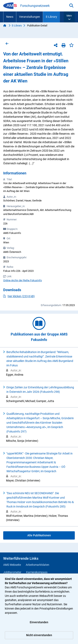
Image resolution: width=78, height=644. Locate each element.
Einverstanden (39, 622)
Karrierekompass (37, 572)
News (10, 17)
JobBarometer (12, 572)
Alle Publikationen (39, 535)
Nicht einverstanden (39, 635)
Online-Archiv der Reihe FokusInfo (23, 280)
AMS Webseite (12, 565)
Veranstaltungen (30, 17)
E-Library (51, 17)
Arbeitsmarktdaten (37, 565)
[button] (69, 17)
